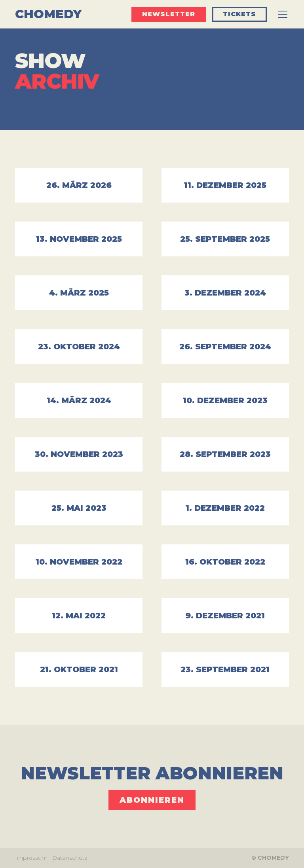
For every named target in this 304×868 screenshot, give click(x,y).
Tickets (239, 14)
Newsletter (169, 14)
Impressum (31, 858)
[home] (48, 14)
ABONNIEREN (152, 800)
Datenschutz (70, 858)
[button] (281, 14)
